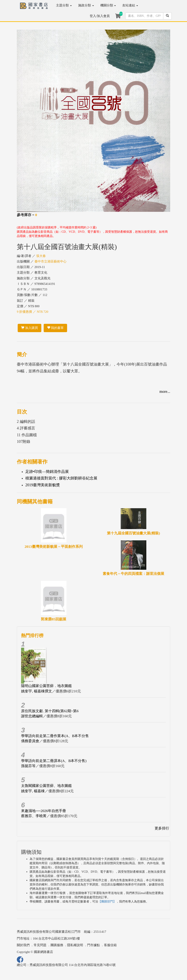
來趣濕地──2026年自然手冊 (44, 811)
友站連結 (130, 5)
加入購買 (29, 328)
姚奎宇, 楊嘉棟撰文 (37, 691)
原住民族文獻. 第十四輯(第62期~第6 (50, 711)
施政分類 (86, 5)
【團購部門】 (107, 902)
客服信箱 (110, 945)
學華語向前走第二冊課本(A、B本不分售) (54, 761)
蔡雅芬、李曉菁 (34, 816)
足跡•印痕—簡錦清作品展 (47, 472)
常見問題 (40, 945)
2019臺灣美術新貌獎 (43, 485)
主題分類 (64, 5)
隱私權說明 (75, 945)
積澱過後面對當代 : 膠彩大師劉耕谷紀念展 (61, 478)
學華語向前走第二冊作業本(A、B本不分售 (55, 736)
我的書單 (55, 328)
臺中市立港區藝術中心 (50, 261)
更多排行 (162, 828)
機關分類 (108, 5)
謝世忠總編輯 (32, 716)
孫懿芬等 (28, 766)
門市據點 (93, 945)
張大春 (41, 256)
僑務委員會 (30, 741)
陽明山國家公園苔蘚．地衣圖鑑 (46, 686)
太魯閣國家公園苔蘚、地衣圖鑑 (46, 786)
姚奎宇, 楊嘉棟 (33, 791)
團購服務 (57, 945)
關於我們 (23, 945)
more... (165, 392)
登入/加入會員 (100, 16)
